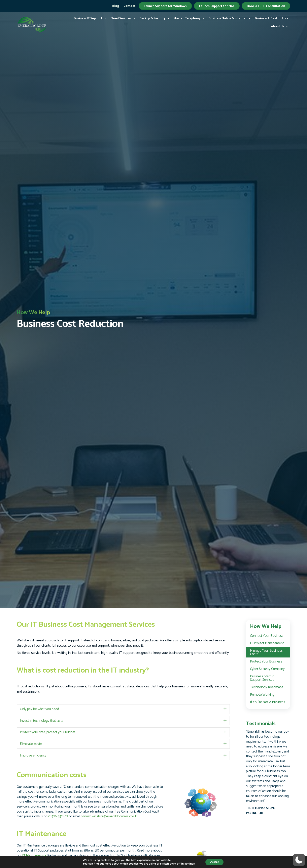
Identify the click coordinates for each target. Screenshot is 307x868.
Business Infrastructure (272, 18)
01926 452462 (58, 816)
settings (188, 864)
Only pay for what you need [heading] (39, 709)
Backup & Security (155, 18)
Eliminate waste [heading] (31, 744)
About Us (280, 27)
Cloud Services (123, 18)
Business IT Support (90, 18)
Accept (214, 862)
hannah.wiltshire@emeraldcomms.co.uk (109, 816)
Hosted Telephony (189, 18)
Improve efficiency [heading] (33, 756)
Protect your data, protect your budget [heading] (48, 732)
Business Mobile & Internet (230, 18)
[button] (225, 709)
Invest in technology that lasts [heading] (42, 721)
